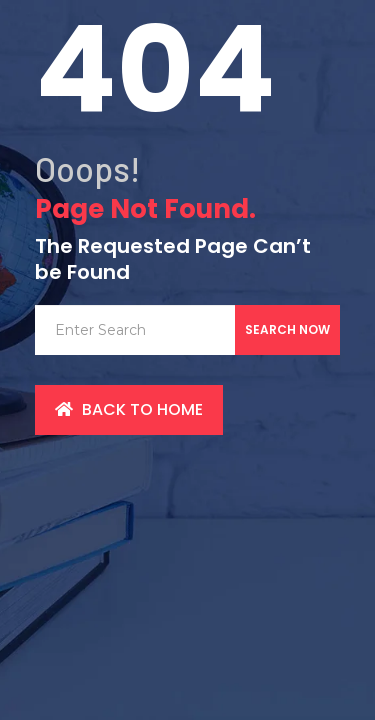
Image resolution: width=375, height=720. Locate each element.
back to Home (129, 409)
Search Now (287, 329)
